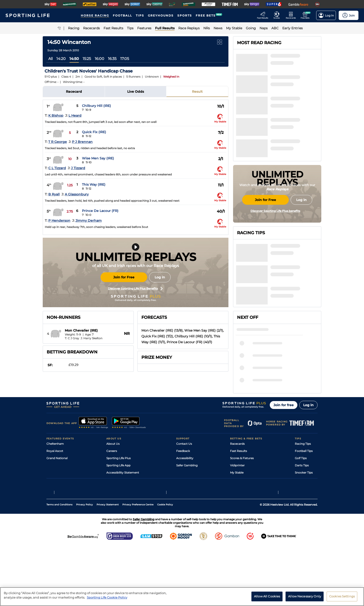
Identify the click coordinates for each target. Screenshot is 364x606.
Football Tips (304, 496)
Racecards (237, 488)
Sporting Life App (118, 510)
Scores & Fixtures (242, 503)
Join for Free (124, 277)
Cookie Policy (165, 565)
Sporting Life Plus (119, 503)
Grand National (57, 503)
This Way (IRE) (94, 184)
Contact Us (184, 488)
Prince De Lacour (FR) (100, 211)
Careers (112, 496)
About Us (113, 488)
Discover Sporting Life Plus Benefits (135, 289)
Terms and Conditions (59, 565)
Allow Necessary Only (305, 596)
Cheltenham (55, 488)
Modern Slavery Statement (125, 524)
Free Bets (237, 524)
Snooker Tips (304, 517)
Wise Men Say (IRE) (98, 158)
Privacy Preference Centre (138, 565)
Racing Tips (303, 488)
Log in (160, 277)
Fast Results (239, 496)
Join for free (284, 450)
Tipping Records (306, 524)
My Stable (237, 517)
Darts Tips (302, 510)
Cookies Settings (342, 596)
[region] (182, 597)
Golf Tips (301, 503)
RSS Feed (113, 532)
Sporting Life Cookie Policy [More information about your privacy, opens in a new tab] (107, 597)
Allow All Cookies (267, 596)
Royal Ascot (55, 496)
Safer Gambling (187, 510)
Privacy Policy (84, 565)
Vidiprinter (237, 510)
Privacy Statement (108, 565)
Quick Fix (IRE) (94, 132)
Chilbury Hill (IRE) (96, 106)
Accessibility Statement (123, 517)
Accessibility (185, 503)
